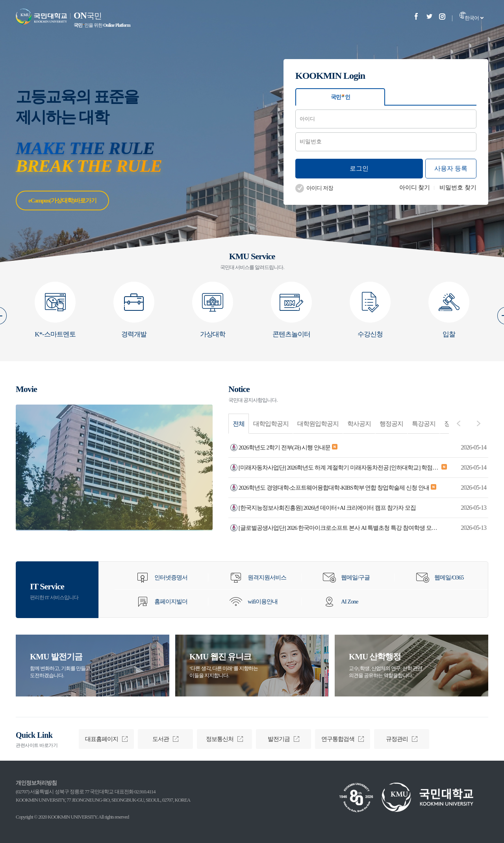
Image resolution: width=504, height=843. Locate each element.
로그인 (359, 168)
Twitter (429, 16)
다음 (478, 423)
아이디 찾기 (415, 188)
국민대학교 (41, 17)
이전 (458, 423)
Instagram (442, 16)
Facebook (416, 16)
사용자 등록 (451, 168)
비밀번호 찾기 (458, 188)
